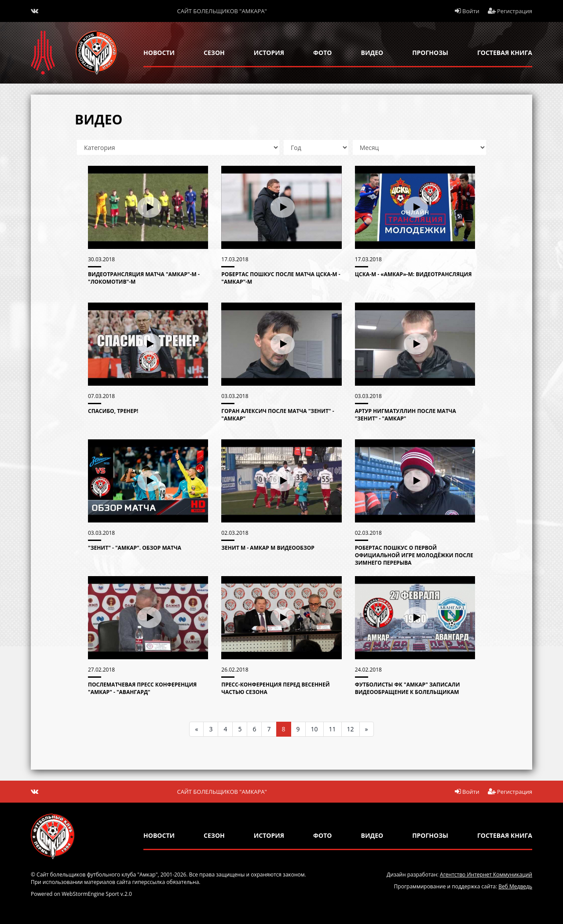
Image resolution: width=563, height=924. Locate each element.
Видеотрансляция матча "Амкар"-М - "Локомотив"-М (144, 278)
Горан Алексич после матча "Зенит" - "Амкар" (278, 415)
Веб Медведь (515, 886)
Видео (372, 53)
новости (159, 53)
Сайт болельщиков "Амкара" (222, 11)
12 (351, 729)
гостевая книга (505, 53)
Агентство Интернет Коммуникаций (486, 875)
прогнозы (430, 53)
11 (333, 729)
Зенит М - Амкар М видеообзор (268, 548)
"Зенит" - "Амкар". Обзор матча (135, 548)
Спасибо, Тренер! (113, 411)
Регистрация (510, 11)
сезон (214, 53)
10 (314, 729)
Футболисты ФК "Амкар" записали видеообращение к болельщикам (408, 688)
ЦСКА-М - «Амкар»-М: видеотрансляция (413, 274)
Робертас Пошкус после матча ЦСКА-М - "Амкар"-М (281, 278)
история (269, 53)
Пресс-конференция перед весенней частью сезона (275, 688)
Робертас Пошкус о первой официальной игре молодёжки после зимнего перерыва (414, 555)
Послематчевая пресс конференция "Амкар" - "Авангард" (142, 688)
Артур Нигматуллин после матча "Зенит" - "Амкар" (406, 415)
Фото (322, 53)
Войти (467, 11)
